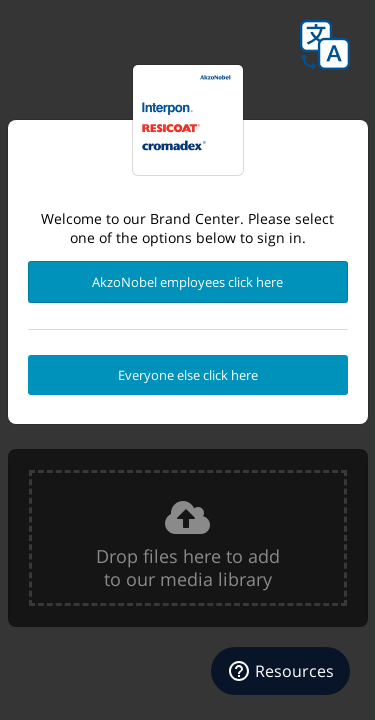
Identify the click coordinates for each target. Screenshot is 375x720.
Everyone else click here (188, 375)
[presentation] (188, 538)
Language (325, 45)
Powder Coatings (188, 120)
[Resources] (280, 671)
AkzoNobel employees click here (187, 282)
